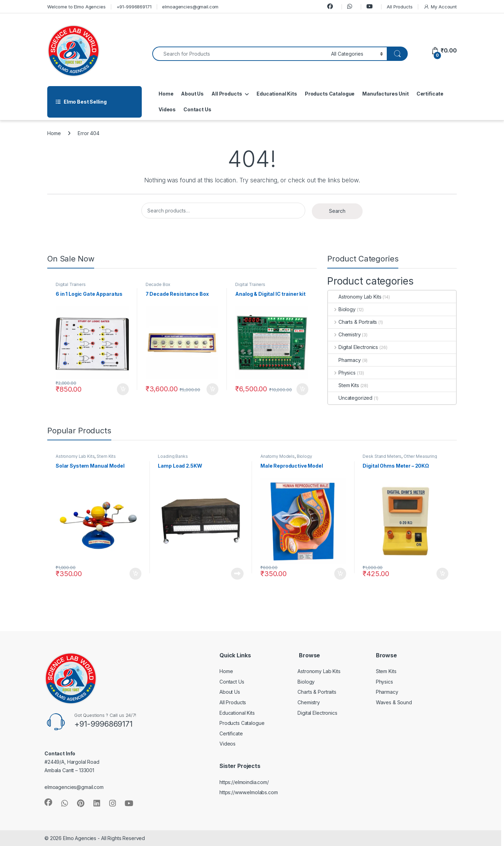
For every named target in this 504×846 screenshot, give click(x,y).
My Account (440, 7)
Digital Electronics (353, 347)
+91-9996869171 (134, 7)
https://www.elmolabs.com (249, 792)
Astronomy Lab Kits (355, 297)
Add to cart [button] (123, 389)
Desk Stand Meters (382, 456)
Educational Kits (277, 94)
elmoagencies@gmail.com (190, 7)
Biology (342, 309)
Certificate (430, 94)
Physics (342, 373)
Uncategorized (350, 398)
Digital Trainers (71, 284)
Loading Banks (173, 456)
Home (166, 94)
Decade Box (158, 284)
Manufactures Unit (386, 94)
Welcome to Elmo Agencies (76, 7)
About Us (192, 94)
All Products (400, 7)
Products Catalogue (330, 94)
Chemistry (344, 334)
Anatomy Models (278, 456)
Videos (167, 109)
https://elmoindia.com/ (244, 782)
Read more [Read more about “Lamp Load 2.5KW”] (237, 574)
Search (337, 211)
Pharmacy (344, 360)
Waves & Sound (394, 702)
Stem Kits (344, 385)
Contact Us (197, 109)
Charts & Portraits (352, 322)
